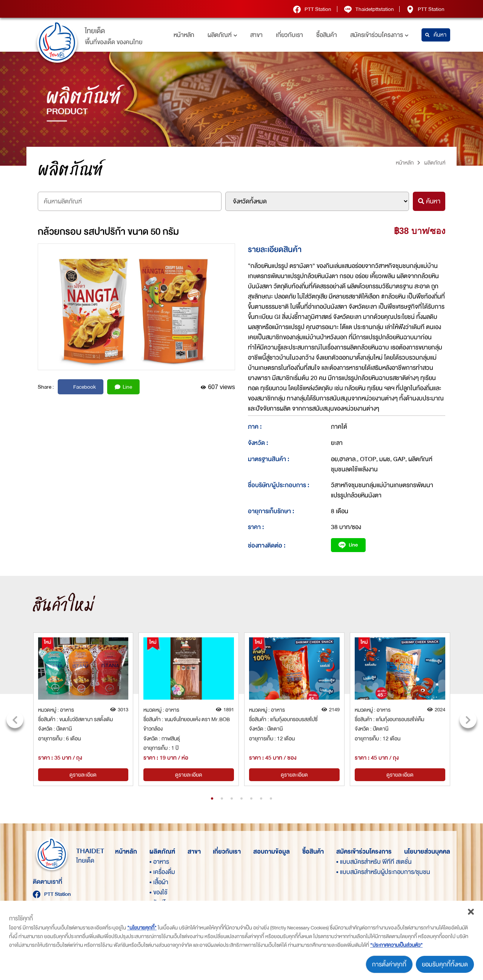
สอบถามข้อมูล (271, 852)
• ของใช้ (158, 892)
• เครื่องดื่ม (162, 872)
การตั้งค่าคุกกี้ (389, 964)
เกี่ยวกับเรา (289, 35)
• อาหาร (159, 862)
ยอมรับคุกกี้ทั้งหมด (445, 964)
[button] (212, 798)
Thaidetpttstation (369, 9)
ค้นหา (436, 35)
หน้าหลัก (184, 35)
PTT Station (312, 9)
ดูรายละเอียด (83, 775)
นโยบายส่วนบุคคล (427, 852)
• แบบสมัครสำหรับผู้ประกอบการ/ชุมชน (349, 872)
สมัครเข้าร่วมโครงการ (379, 35)
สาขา (256, 35)
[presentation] (15, 719)
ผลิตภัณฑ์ (222, 35)
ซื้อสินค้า (327, 35)
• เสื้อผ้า (159, 882)
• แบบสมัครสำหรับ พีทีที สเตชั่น (349, 862)
